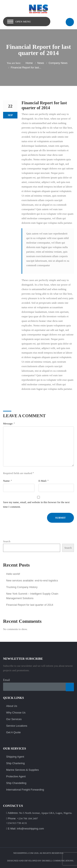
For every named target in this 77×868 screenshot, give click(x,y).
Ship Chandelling (16, 783)
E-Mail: (44, 481)
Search (7, 541)
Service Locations (17, 726)
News (41, 63)
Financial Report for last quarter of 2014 (30, 605)
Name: (7, 481)
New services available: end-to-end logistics (32, 580)
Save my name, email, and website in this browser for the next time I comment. (36, 504)
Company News (58, 63)
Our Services (14, 719)
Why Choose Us (16, 713)
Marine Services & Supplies (22, 770)
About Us (12, 706)
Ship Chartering (15, 763)
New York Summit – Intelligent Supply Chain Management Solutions (32, 596)
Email (6, 680)
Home (29, 63)
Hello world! (13, 574)
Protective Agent (16, 776)
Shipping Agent (15, 757)
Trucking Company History (22, 587)
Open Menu (23, 22)
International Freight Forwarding (25, 790)
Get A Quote (13, 732)
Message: (9, 423)
